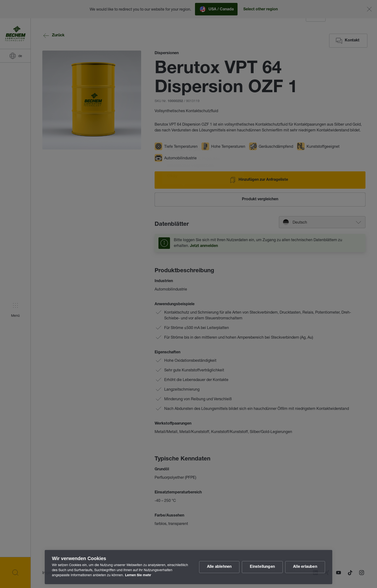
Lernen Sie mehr (138, 575)
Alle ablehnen (219, 567)
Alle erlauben (305, 567)
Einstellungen (262, 567)
